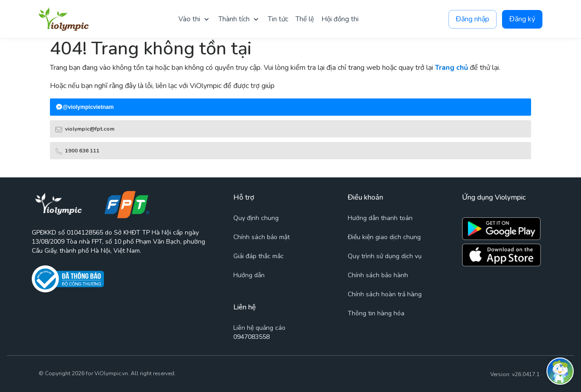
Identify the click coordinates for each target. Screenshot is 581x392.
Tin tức (278, 19)
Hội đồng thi (340, 19)
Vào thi (189, 19)
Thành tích (234, 19)
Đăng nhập (473, 19)
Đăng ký (522, 19)
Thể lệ (305, 19)
